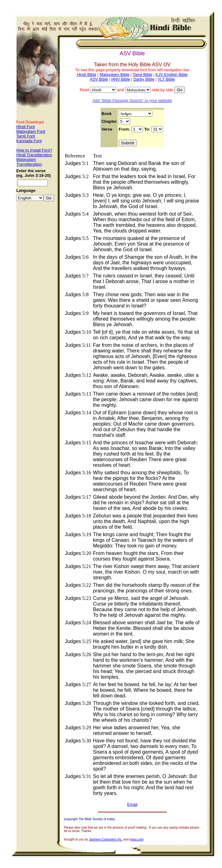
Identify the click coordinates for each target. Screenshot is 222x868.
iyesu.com (137, 839)
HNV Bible (121, 79)
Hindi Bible (86, 75)
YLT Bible (166, 79)
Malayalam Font (31, 131)
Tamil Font (26, 136)
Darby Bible (144, 79)
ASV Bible (99, 79)
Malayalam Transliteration (29, 162)
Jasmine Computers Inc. (106, 839)
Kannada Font (29, 141)
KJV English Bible (172, 75)
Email (132, 804)
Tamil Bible (143, 75)
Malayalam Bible (114, 75)
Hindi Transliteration (34, 155)
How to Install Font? (34, 150)
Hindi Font (25, 127)
